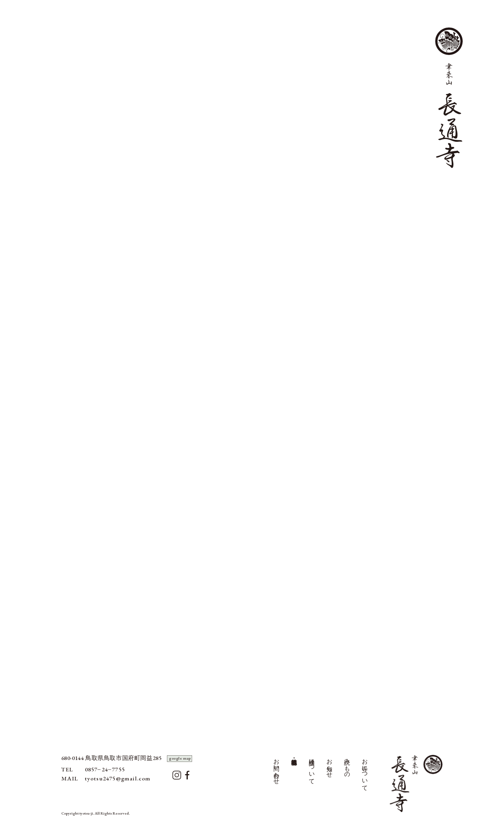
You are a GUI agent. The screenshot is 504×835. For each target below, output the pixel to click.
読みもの (347, 765)
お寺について (365, 772)
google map (180, 758)
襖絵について (312, 768)
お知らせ (330, 765)
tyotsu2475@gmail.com (118, 778)
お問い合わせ (277, 768)
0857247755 (105, 769)
